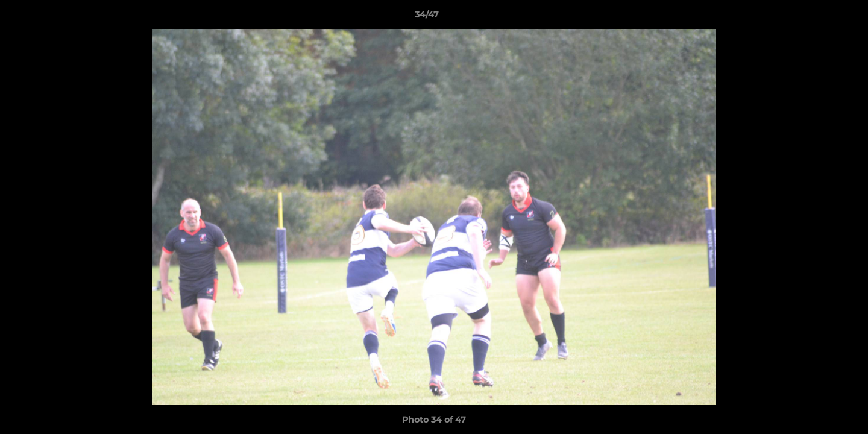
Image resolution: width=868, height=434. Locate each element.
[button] (817, 17)
